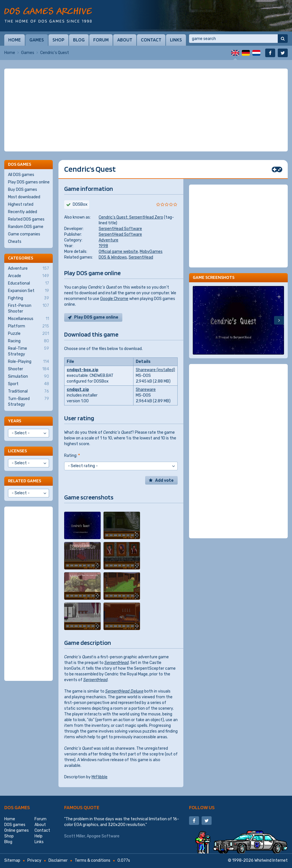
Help (38, 836)
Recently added (23, 212)
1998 (103, 246)
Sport (29, 384)
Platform (29, 326)
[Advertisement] (146, 110)
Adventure (109, 240)
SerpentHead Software (120, 229)
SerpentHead (141, 257)
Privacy (34, 860)
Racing (29, 341)
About (125, 40)
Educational (29, 283)
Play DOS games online (29, 182)
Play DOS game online (96, 317)
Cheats (15, 242)
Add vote (164, 480)
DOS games (17, 807)
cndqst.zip (78, 390)
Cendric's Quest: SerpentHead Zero (131, 217)
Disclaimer (58, 860)
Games (37, 40)
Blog (79, 40)
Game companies (24, 234)
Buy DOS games (23, 190)
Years (15, 421)
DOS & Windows (113, 257)
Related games (25, 481)
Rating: (72, 456)
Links (176, 40)
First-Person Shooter (29, 308)
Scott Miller (75, 836)
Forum (101, 40)
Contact (151, 40)
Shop (58, 40)
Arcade (29, 276)
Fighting (29, 298)
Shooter (29, 369)
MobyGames (151, 252)
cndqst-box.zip (83, 370)
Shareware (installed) (155, 370)
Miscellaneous (29, 319)
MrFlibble (100, 777)
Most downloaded (24, 197)
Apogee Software (103, 836)
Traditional (29, 391)
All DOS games (21, 175)
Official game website (118, 252)
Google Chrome (114, 299)
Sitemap (12, 860)
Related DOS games (26, 219)
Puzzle (29, 334)
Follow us (202, 807)
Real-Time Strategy (29, 351)
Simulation (29, 377)
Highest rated (21, 204)
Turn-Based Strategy (29, 401)
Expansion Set (29, 291)
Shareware (146, 390)
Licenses (17, 451)
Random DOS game (26, 227)
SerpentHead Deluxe (124, 691)
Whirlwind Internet (271, 860)
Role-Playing (29, 362)
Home (15, 40)
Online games (17, 830)
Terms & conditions (93, 860)
